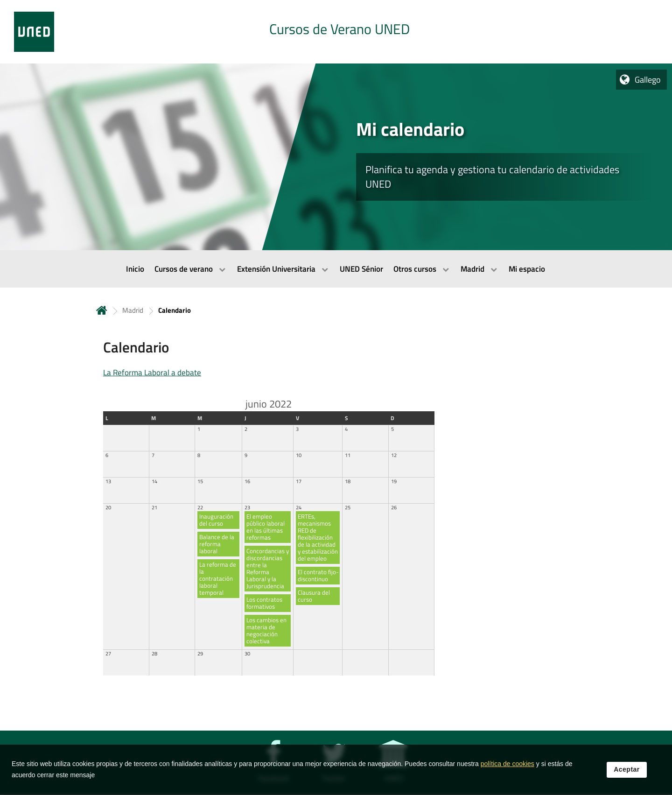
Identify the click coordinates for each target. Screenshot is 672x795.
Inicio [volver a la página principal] (102, 310)
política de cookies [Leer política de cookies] (507, 767)
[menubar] (336, 269)
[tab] (336, 32)
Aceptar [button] (627, 772)
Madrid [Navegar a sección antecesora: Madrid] (133, 310)
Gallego (648, 80)
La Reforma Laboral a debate (152, 373)
